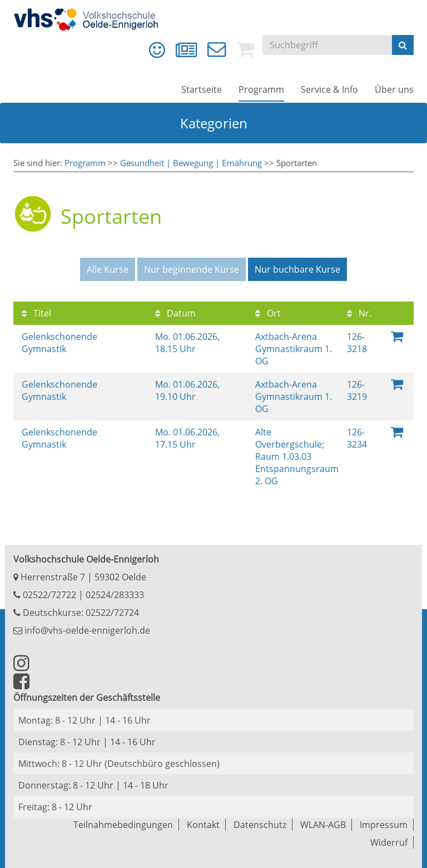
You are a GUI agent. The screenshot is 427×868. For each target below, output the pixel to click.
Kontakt (203, 825)
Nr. (359, 313)
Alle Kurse (108, 269)
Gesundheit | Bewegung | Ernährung (191, 163)
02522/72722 (48, 595)
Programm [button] (261, 89)
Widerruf (389, 842)
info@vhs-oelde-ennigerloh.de (82, 630)
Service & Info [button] (329, 89)
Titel (36, 313)
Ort (268, 313)
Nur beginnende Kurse (192, 269)
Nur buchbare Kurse (297, 269)
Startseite (202, 89)
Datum (175, 313)
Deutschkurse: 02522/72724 (80, 613)
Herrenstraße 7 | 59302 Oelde (80, 577)
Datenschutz (260, 825)
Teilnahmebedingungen (123, 825)
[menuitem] (157, 50)
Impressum (384, 825)
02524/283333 (115, 595)
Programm (85, 163)
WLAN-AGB (323, 825)
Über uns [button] (394, 89)
